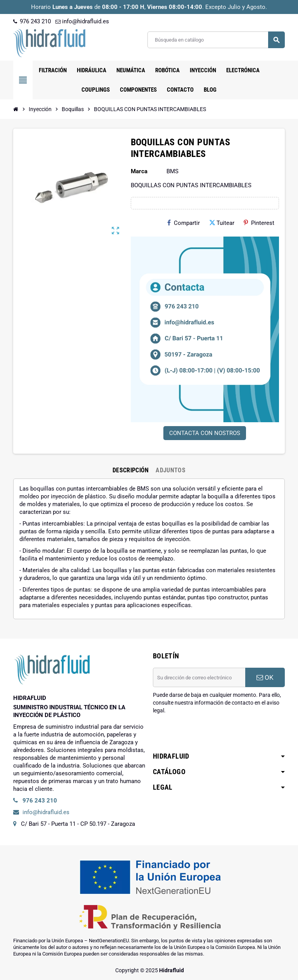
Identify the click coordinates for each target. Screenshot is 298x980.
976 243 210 (32, 21)
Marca (139, 171)
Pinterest (259, 223)
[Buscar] (216, 40)
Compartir (184, 223)
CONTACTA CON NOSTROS (205, 433)
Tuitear (222, 223)
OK (265, 677)
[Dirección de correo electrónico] (199, 677)
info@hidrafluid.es (82, 21)
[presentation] (212, 734)
